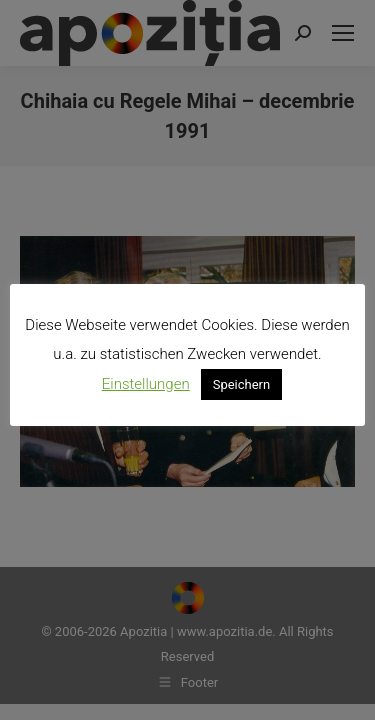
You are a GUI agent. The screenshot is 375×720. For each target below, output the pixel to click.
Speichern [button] (242, 384)
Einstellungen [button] (146, 384)
